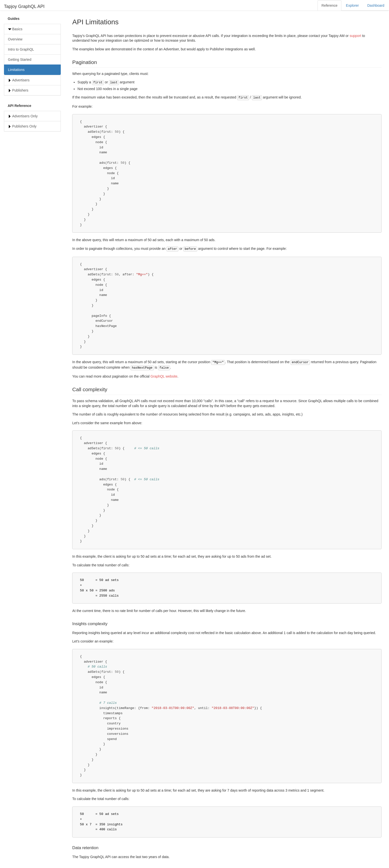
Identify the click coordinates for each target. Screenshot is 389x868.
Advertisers (21, 80)
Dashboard (376, 5)
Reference (330, 5)
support (355, 36)
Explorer (352, 5)
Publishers (20, 90)
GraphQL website (164, 376)
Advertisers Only (25, 116)
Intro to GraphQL (21, 49)
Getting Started (20, 60)
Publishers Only (24, 126)
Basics (17, 29)
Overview (15, 39)
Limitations (16, 70)
